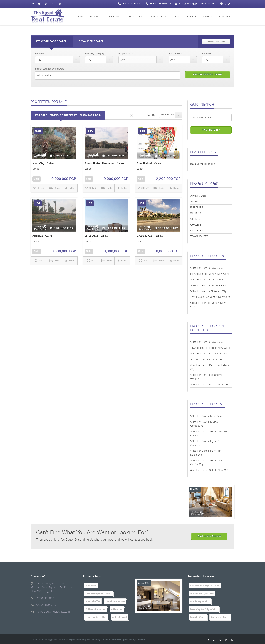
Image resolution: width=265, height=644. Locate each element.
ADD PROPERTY (135, 17)
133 (90, 203)
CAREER (208, 17)
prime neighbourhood (99, 593)
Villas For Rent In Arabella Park (208, 286)
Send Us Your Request (209, 536)
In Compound (176, 54)
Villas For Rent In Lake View (207, 280)
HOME (80, 17)
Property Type (126, 54)
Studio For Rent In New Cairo (207, 360)
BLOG (178, 17)
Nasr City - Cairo (43, 164)
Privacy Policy (93, 639)
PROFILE (192, 17)
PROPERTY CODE (202, 117)
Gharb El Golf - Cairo (150, 236)
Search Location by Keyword (50, 69)
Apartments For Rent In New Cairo (210, 385)
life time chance (115, 601)
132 (142, 203)
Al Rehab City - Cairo (202, 593)
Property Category (95, 54)
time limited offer (96, 617)
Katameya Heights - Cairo (205, 586)
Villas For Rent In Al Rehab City (208, 291)
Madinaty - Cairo (200, 601)
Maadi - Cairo (198, 617)
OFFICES (195, 219)
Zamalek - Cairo (220, 617)
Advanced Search (91, 41)
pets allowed (120, 617)
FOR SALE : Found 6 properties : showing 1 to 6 (68, 115)
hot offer (91, 586)
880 (90, 131)
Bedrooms (207, 54)
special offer (93, 601)
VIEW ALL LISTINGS (216, 42)
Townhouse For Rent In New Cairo (210, 348)
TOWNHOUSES (199, 236)
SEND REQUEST (159, 17)
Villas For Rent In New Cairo (207, 268)
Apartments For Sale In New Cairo (210, 470)
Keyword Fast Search (52, 41)
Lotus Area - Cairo (96, 236)
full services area (96, 609)
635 (142, 131)
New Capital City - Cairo (204, 609)
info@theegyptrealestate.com (198, 4)
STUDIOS (196, 213)
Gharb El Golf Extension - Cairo (104, 164)
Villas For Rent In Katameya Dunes (210, 354)
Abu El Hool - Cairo (149, 164)
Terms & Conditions (112, 639)
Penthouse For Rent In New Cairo (210, 274)
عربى (228, 4)
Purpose (39, 54)
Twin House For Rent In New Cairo (210, 297)
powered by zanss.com (134, 639)
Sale (37, 179)
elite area (117, 609)
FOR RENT (113, 17)
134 (38, 203)
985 (38, 131)
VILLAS (194, 202)
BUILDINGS (197, 207)
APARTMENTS (199, 196)
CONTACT (225, 17)
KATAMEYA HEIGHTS (203, 164)
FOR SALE (96, 17)
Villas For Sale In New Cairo (206, 416)
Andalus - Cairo (42, 236)
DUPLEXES (197, 231)
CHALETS (196, 225)
